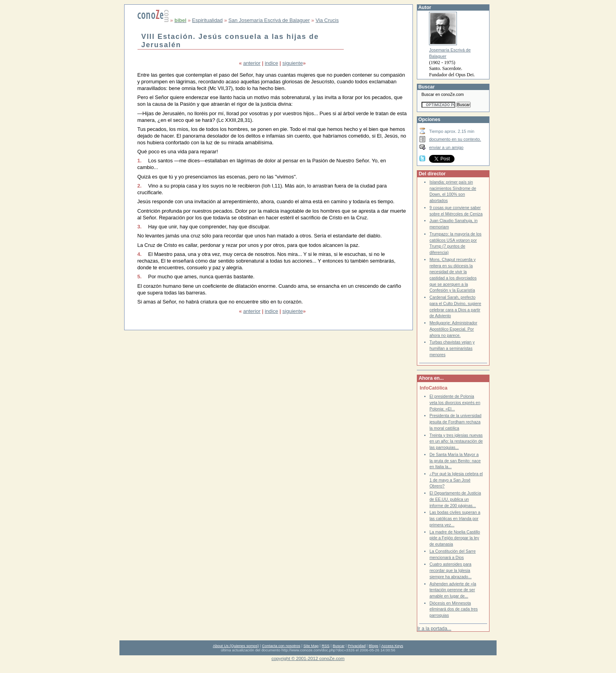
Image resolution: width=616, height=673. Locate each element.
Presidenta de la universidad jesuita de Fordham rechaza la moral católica (455, 422)
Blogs (374, 646)
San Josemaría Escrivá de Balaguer (269, 20)
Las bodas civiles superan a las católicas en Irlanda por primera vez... (455, 519)
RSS (326, 646)
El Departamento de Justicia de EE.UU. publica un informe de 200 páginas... (455, 499)
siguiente (293, 63)
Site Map (311, 646)
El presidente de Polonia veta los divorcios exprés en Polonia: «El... (455, 403)
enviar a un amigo (446, 147)
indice (271, 63)
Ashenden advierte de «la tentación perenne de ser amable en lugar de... (453, 590)
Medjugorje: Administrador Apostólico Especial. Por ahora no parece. (453, 329)
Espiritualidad (207, 20)
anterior (252, 63)
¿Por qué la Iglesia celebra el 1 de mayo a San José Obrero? (456, 480)
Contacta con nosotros (281, 646)
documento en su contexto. (455, 139)
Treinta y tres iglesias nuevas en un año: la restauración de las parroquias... (456, 441)
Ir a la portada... (434, 629)
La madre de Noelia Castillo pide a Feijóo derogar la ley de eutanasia (455, 538)
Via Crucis (327, 20)
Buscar (339, 646)
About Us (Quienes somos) (236, 646)
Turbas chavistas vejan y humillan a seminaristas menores (452, 348)
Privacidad (357, 646)
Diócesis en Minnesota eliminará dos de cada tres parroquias (454, 609)
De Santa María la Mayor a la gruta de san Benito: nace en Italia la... (455, 461)
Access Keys (392, 646)
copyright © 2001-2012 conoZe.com (308, 658)
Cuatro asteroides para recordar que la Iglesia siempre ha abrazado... (450, 570)
